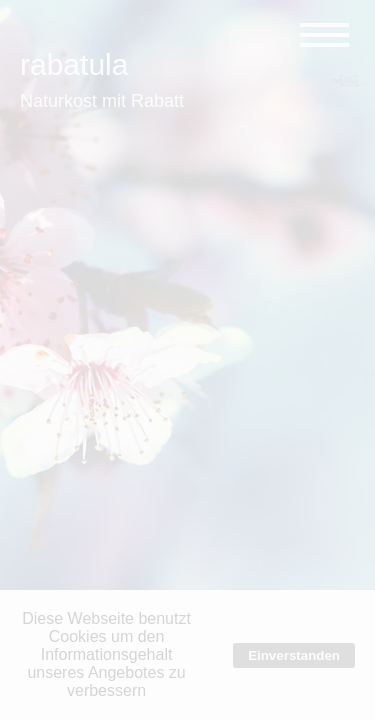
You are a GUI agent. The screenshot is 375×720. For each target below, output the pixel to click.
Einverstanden (294, 655)
